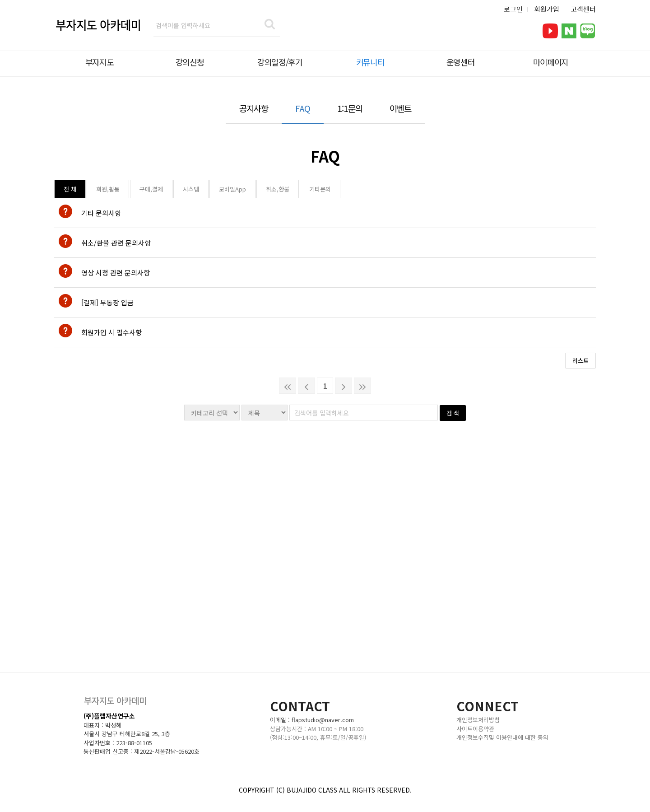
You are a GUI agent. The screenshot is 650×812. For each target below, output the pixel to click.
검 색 (453, 413)
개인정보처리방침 (478, 720)
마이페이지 (551, 62)
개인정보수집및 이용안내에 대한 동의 (502, 737)
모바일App (232, 189)
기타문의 (320, 189)
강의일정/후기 (280, 62)
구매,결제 (151, 189)
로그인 (513, 9)
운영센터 (461, 62)
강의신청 (190, 62)
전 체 (70, 189)
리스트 (580, 361)
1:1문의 (350, 108)
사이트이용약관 (475, 729)
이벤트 (400, 108)
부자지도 (100, 62)
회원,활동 (108, 189)
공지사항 (254, 108)
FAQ (303, 108)
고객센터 (583, 9)
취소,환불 (278, 189)
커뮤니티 (370, 62)
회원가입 (547, 9)
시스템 (191, 189)
